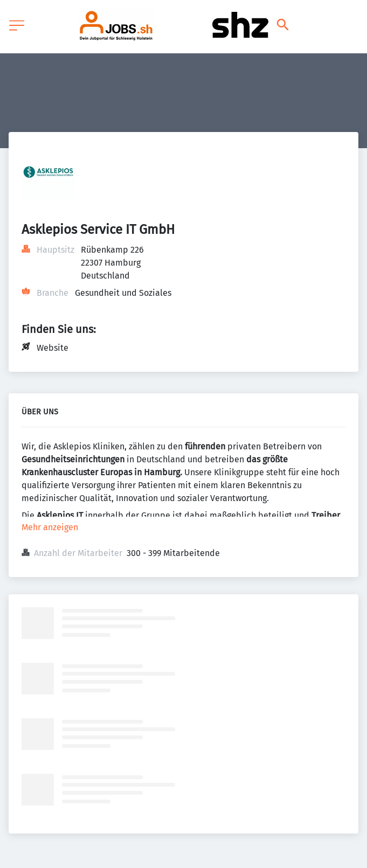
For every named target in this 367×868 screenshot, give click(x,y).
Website (53, 348)
